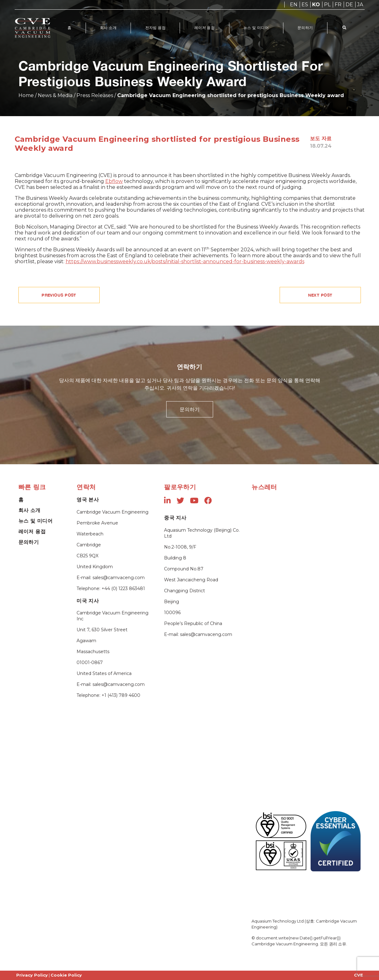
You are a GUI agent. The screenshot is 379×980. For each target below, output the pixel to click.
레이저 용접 (205, 28)
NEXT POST (320, 295)
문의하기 (307, 28)
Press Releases (95, 95)
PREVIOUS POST (59, 295)
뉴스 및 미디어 (257, 28)
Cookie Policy (66, 975)
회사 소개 (109, 28)
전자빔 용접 (156, 28)
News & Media (55, 95)
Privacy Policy (32, 975)
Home (26, 95)
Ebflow (114, 181)
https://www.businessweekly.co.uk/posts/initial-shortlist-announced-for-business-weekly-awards (185, 261)
